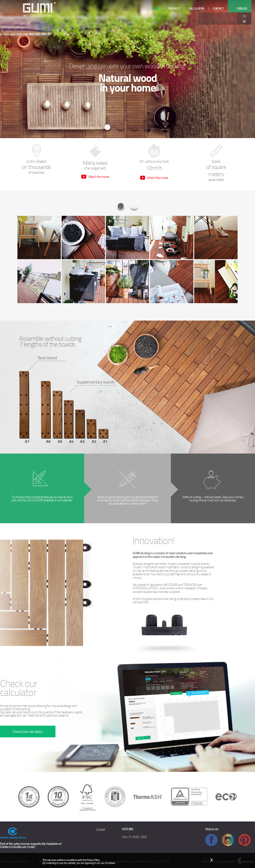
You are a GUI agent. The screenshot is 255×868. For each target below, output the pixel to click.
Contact (100, 829)
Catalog (242, 8)
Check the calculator (28, 731)
